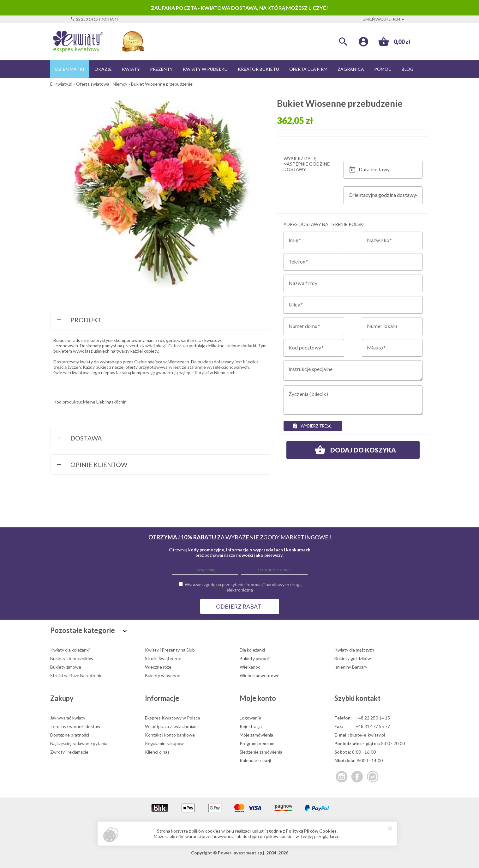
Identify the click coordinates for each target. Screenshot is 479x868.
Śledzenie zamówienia (261, 752)
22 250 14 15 (84, 19)
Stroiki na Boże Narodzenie (76, 675)
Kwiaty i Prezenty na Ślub (170, 650)
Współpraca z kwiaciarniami (172, 726)
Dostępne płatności (70, 735)
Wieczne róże (158, 667)
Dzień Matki (70, 69)
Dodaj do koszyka (353, 450)
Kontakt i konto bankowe (170, 735)
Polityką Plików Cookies (311, 831)
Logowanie (250, 718)
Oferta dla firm (308, 69)
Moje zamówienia (256, 735)
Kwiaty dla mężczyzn (354, 650)
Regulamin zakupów (164, 743)
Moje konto (258, 698)
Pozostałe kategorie (89, 630)
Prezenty (161, 69)
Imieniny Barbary (351, 667)
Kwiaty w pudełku (205, 69)
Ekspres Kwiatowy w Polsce (173, 718)
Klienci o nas (157, 752)
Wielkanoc (250, 667)
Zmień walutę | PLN (384, 19)
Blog (408, 69)
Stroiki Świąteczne (163, 658)
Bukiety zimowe (66, 667)
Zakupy (62, 698)
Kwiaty (131, 69)
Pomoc (383, 69)
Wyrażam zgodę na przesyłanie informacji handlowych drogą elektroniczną (243, 587)
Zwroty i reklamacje (69, 752)
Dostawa (79, 439)
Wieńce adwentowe (260, 675)
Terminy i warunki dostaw (75, 726)
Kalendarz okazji (255, 760)
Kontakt (110, 19)
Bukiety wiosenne (163, 675)
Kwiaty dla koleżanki (70, 650)
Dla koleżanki (252, 650)
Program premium (257, 743)
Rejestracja (251, 726)
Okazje (103, 69)
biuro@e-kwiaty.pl (367, 735)
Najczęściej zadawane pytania (79, 743)
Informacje (162, 698)
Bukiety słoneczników (72, 658)
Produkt (78, 320)
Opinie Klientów (91, 465)
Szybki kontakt (357, 698)
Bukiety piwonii (255, 658)
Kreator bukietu (258, 69)
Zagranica (351, 69)
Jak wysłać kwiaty (68, 718)
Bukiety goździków (353, 658)
